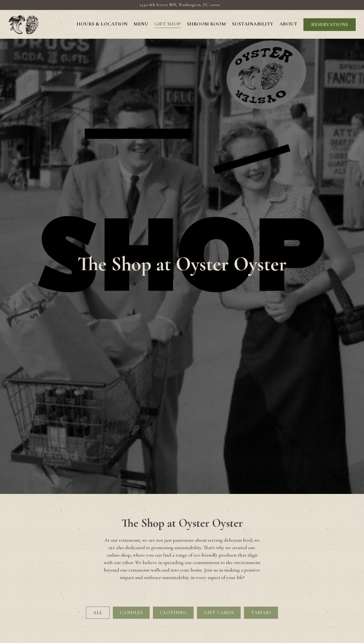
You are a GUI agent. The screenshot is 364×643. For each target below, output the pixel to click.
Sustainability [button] (253, 24)
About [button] (288, 24)
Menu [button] (141, 24)
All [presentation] (98, 579)
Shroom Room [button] (206, 24)
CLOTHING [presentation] (173, 579)
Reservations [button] (330, 24)
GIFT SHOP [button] (168, 24)
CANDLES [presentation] (131, 579)
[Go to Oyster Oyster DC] (180, 5)
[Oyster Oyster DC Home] (24, 24)
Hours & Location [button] (102, 24)
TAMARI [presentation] (261, 579)
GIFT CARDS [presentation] (219, 579)
